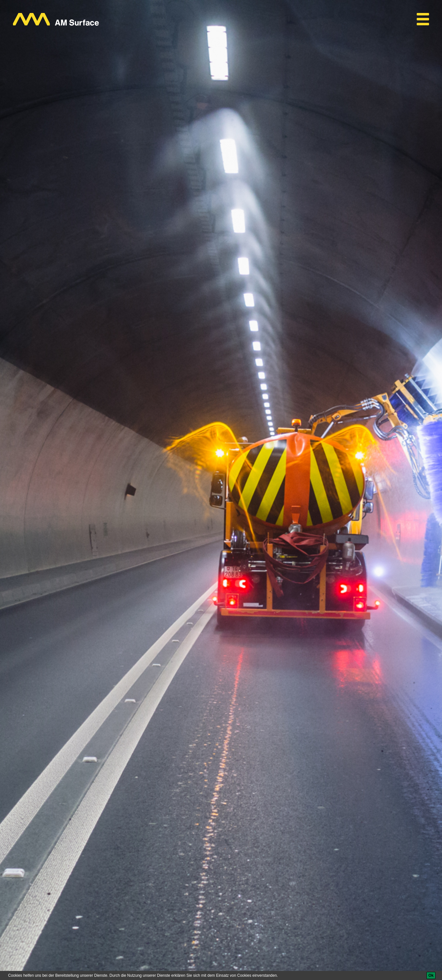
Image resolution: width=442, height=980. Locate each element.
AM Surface (29, 938)
